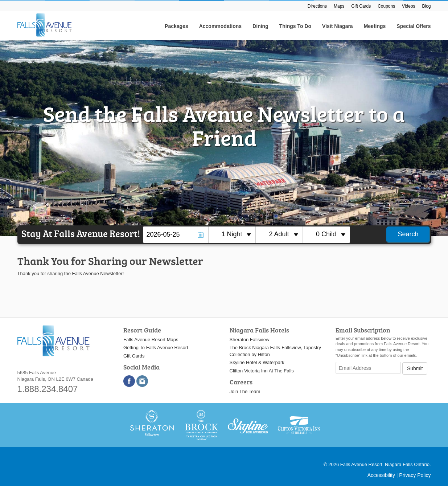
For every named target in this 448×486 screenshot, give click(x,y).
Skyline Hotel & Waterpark (257, 362)
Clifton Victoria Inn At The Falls (262, 371)
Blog (426, 6)
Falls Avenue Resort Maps (151, 340)
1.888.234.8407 (48, 389)
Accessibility (381, 475)
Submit (415, 368)
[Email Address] (368, 368)
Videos (408, 6)
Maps (339, 6)
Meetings (375, 26)
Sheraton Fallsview (250, 340)
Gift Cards (361, 6)
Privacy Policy (415, 475)
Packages (176, 26)
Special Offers (414, 26)
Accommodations (220, 26)
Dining (260, 26)
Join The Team (245, 391)
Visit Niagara (338, 26)
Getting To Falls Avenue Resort (156, 348)
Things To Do (295, 26)
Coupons (386, 6)
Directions (317, 6)
